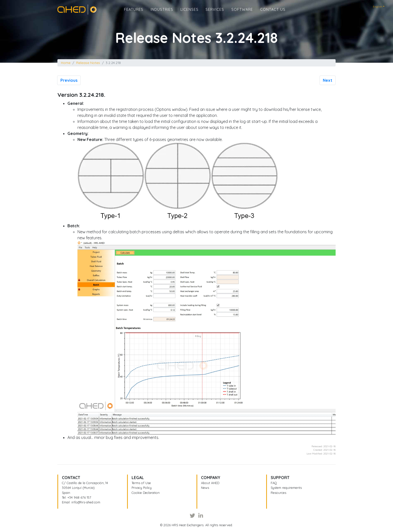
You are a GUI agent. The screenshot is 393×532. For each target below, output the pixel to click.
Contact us (273, 13)
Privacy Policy (142, 488)
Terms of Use (141, 483)
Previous (69, 80)
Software (242, 13)
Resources (278, 493)
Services (215, 13)
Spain (66, 493)
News (205, 488)
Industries (162, 13)
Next (328, 80)
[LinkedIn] (201, 515)
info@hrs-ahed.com (86, 502)
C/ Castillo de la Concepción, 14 (85, 483)
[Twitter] (192, 515)
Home (63, 11)
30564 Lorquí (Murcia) (78, 488)
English (378, 7)
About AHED (210, 483)
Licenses (189, 13)
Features (134, 13)
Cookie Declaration (146, 493)
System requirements (286, 488)
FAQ (274, 483)
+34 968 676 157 (79, 497)
